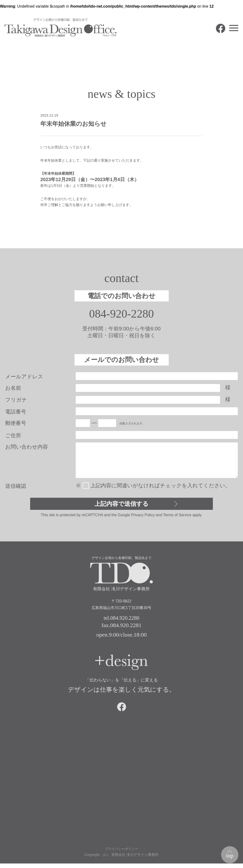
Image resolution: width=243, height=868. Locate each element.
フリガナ (16, 401)
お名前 (13, 389)
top (229, 855)
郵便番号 (16, 424)
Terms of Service (177, 517)
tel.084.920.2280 (121, 620)
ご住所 (13, 436)
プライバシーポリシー (121, 853)
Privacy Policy (143, 517)
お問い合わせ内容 (27, 448)
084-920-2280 (122, 314)
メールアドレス (24, 377)
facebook (216, 33)
